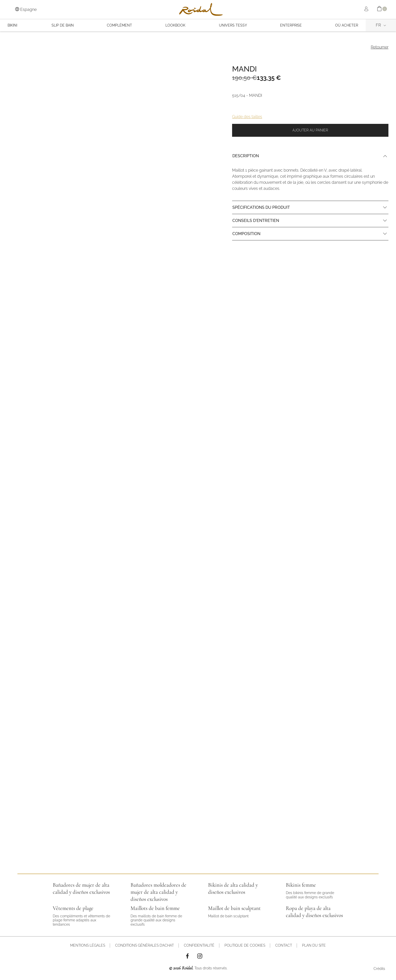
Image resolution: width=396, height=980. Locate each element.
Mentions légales (88, 945)
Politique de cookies (245, 945)
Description (246, 156)
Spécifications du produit (261, 207)
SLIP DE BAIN (63, 25)
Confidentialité (199, 945)
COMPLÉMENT (119, 25)
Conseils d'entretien (256, 221)
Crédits (379, 969)
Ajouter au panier (310, 130)
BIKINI (12, 25)
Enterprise (291, 25)
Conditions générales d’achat (144, 945)
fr (378, 25)
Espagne (26, 9)
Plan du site (314, 945)
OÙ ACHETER (347, 25)
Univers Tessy (233, 25)
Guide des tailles (247, 117)
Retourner (380, 47)
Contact (284, 945)
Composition (246, 234)
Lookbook (175, 25)
